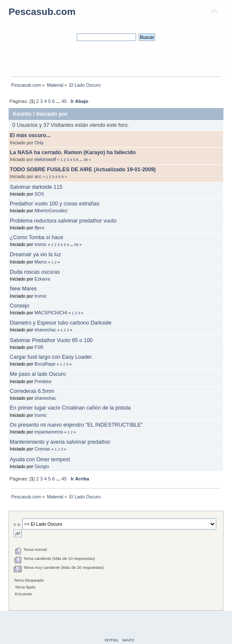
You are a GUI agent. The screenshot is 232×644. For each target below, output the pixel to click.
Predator (43, 381)
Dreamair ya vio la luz (35, 255)
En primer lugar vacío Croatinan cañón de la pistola (70, 408)
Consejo (20, 306)
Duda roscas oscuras (35, 272)
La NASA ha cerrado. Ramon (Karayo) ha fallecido (73, 152)
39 (86, 160)
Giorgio (42, 466)
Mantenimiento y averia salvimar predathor (60, 442)
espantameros (49, 432)
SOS (39, 194)
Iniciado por (52, 114)
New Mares (23, 289)
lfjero (39, 228)
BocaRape (45, 364)
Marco (41, 262)
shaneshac (45, 330)
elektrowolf (45, 159)
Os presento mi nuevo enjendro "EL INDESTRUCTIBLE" (76, 425)
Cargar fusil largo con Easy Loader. (51, 357)
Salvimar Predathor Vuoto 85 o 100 (51, 340)
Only (39, 143)
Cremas (42, 449)
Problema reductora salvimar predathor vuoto (63, 221)
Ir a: (17, 524)
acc (38, 176)
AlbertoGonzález (51, 211)
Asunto (22, 114)
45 (64, 101)
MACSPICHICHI (51, 313)
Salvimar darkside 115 (36, 187)
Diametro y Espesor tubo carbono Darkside (61, 323)
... (59, 101)
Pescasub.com (42, 12)
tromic (41, 244)
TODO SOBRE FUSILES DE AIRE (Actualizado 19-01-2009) (83, 170)
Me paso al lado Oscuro (38, 374)
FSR (39, 347)
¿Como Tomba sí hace (36, 237)
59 (76, 245)
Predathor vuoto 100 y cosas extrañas (55, 204)
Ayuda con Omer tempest (40, 460)
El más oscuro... (30, 135)
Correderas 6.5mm (32, 391)
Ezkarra (42, 279)
